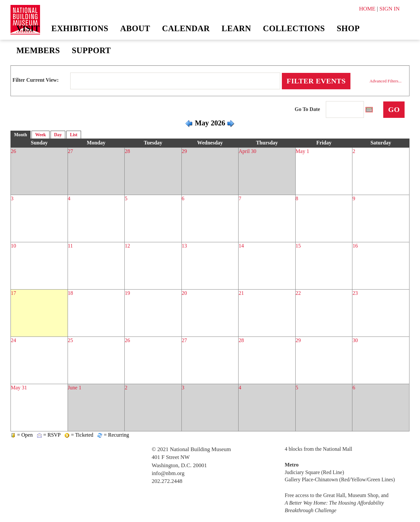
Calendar (186, 28)
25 (71, 340)
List (74, 135)
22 (298, 293)
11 (70, 246)
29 (184, 151)
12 (127, 246)
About (135, 28)
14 (241, 246)
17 (13, 293)
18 (71, 293)
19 (127, 293)
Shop (348, 28)
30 (355, 340)
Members (38, 50)
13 (184, 246)
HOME (367, 9)
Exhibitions (80, 28)
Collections (294, 28)
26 (13, 151)
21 (241, 293)
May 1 (302, 151)
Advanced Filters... (385, 81)
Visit (28, 28)
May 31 (19, 388)
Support (91, 50)
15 (298, 246)
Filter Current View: (36, 80)
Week (40, 135)
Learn (236, 28)
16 (355, 246)
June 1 (75, 388)
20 (184, 293)
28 (127, 151)
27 (71, 151)
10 (13, 246)
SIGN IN (389, 9)
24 (13, 340)
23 (355, 293)
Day (58, 135)
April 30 (247, 151)
